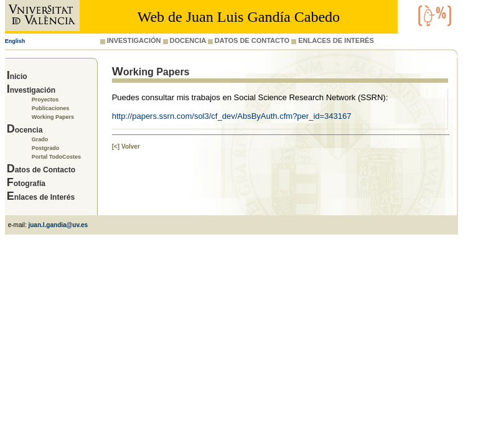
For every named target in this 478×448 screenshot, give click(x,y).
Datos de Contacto (41, 170)
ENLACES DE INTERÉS (333, 40)
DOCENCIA (185, 40)
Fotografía (26, 184)
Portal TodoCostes (56, 157)
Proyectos (45, 100)
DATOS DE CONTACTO (249, 40)
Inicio (17, 77)
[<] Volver (126, 147)
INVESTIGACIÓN (131, 40)
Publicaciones (51, 108)
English (15, 41)
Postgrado (46, 148)
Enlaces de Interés (41, 197)
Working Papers (53, 117)
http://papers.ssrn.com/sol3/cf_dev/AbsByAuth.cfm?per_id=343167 (232, 116)
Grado (40, 139)
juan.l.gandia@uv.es (58, 225)
